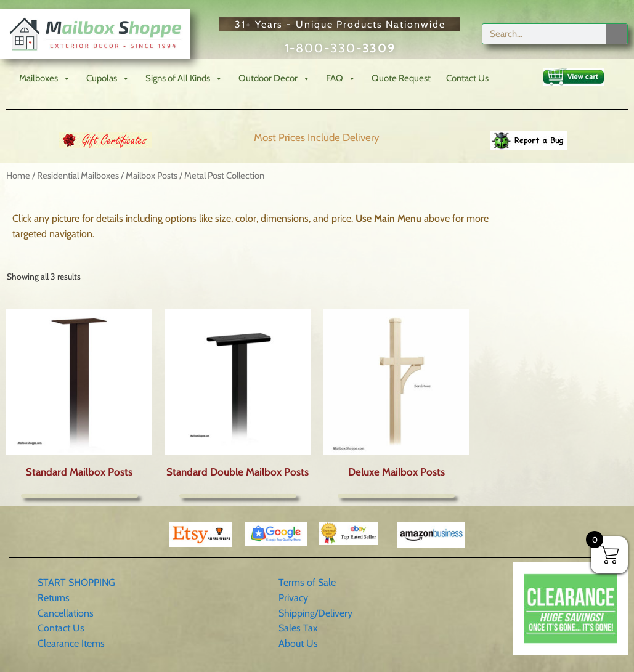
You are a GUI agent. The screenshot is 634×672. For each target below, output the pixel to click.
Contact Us (467, 78)
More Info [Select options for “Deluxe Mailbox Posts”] (396, 496)
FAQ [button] (341, 79)
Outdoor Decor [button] (274, 79)
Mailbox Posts (152, 176)
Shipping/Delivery (315, 613)
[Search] (617, 34)
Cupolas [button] (108, 79)
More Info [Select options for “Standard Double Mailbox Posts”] (238, 496)
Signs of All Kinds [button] (184, 79)
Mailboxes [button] (45, 79)
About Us (298, 643)
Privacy (293, 598)
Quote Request (401, 78)
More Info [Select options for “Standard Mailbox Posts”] (79, 496)
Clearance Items (71, 643)
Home (18, 176)
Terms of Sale (307, 582)
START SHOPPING (76, 582)
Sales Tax (298, 628)
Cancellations (66, 613)
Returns (54, 598)
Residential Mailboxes (78, 176)
